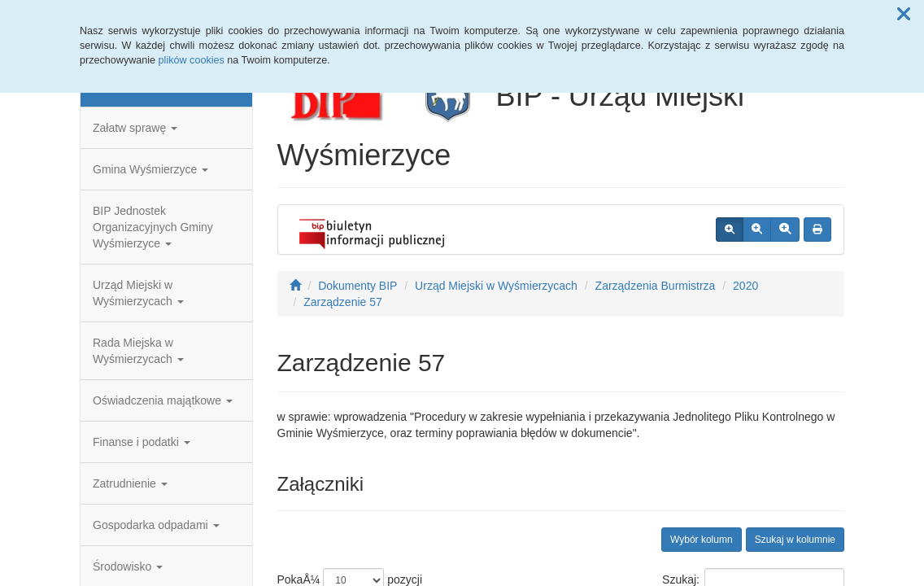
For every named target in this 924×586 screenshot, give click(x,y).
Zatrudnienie (130, 483)
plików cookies (192, 60)
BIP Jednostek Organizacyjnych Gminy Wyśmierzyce (153, 227)
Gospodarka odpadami (156, 525)
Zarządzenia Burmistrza (656, 286)
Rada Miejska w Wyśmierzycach (138, 351)
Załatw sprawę (135, 128)
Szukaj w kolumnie (795, 540)
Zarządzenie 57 (343, 302)
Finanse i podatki (142, 442)
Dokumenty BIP (357, 286)
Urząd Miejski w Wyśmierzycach (138, 293)
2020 (745, 286)
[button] (904, 15)
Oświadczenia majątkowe (163, 400)
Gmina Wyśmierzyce (150, 169)
